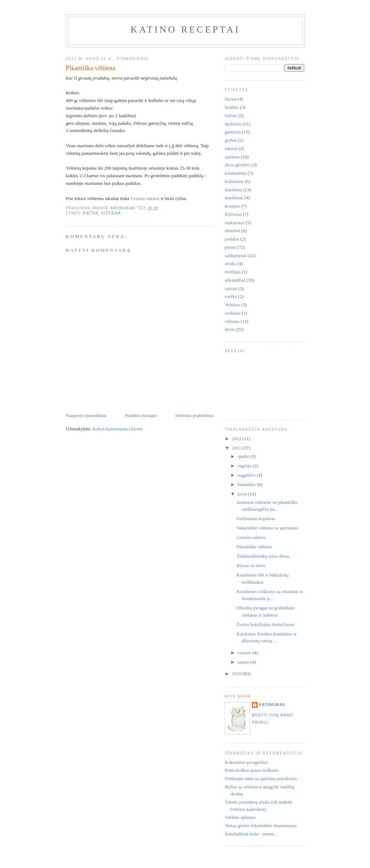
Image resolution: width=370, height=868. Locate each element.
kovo (243, 494)
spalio (244, 456)
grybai (231, 140)
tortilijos (233, 272)
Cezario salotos (145, 198)
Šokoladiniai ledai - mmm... (251, 834)
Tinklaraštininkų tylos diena (263, 556)
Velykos (232, 305)
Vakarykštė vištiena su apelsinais (267, 528)
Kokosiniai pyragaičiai (246, 762)
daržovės (233, 124)
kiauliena (233, 190)
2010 (237, 674)
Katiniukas (272, 705)
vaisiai (231, 288)
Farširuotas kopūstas (256, 518)
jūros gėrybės (237, 165)
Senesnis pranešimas (195, 415)
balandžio (248, 484)
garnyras (233, 132)
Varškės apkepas (240, 817)
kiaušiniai (234, 198)
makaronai (235, 223)
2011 (237, 448)
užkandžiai (235, 280)
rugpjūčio (247, 475)
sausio (244, 662)
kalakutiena (236, 173)
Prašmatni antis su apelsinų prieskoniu (261, 778)
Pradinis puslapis (141, 415)
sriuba (231, 263)
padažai (232, 239)
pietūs (91, 213)
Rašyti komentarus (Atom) (118, 429)
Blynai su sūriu (251, 565)
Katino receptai (185, 29)
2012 (237, 439)
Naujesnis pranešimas (86, 415)
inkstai (231, 148)
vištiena (111, 213)
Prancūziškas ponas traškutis (252, 770)
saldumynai (236, 256)
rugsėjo (245, 466)
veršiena (233, 313)
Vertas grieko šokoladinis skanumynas (261, 826)
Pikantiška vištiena (254, 547)
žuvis (230, 329)
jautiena (232, 157)
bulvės (231, 116)
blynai (231, 99)
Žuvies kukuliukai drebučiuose (265, 624)
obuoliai (233, 231)
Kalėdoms (234, 181)
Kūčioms (233, 214)
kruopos (232, 206)
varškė (231, 296)
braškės (232, 107)
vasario (245, 653)
